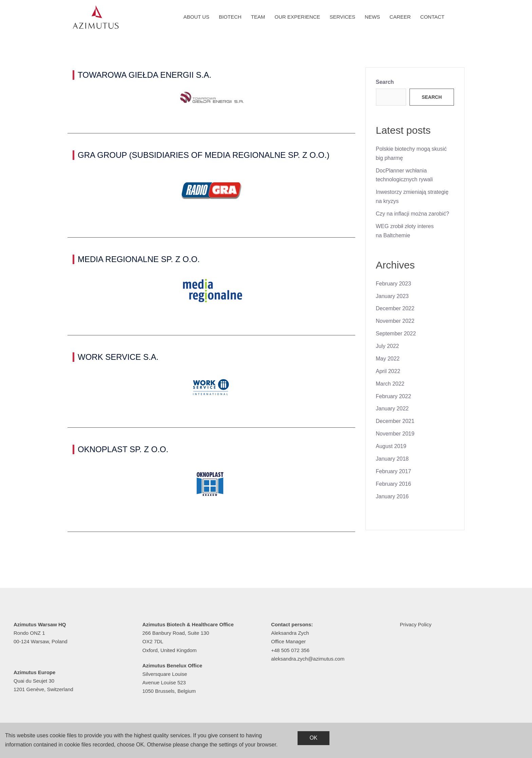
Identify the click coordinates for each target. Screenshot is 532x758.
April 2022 (388, 371)
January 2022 (392, 409)
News (372, 17)
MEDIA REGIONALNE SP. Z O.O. (139, 259)
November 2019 (395, 434)
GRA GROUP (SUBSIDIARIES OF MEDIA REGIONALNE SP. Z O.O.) (204, 155)
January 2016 (392, 496)
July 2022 (388, 346)
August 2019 (391, 446)
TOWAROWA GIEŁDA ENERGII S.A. (145, 75)
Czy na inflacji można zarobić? (413, 214)
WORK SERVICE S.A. (118, 357)
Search (385, 82)
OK (313, 738)
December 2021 (395, 421)
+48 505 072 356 (290, 650)
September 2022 (396, 334)
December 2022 (395, 308)
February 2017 (394, 471)
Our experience (297, 17)
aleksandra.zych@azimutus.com (308, 659)
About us (196, 17)
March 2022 (390, 384)
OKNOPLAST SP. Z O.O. (123, 449)
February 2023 (394, 284)
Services (343, 17)
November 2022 (395, 321)
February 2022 (394, 396)
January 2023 (392, 296)
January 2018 (392, 459)
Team (258, 17)
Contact (432, 17)
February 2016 (394, 484)
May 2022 (388, 359)
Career (400, 17)
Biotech (230, 17)
